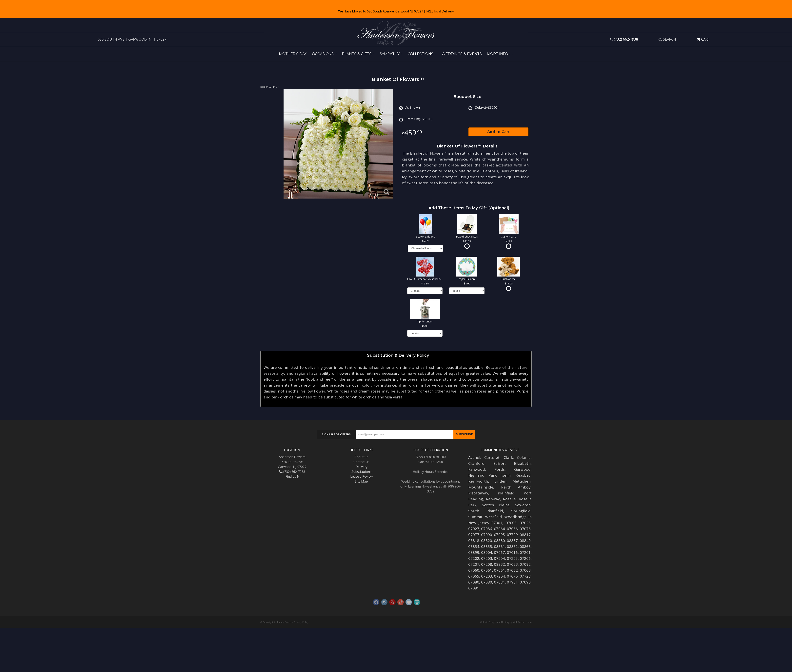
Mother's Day (293, 54)
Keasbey (523, 475)
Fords (500, 469)
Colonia (524, 457)
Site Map (361, 481)
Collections (420, 54)
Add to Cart (499, 132)
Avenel (474, 457)
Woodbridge (515, 517)
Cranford (476, 463)
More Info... (498, 54)
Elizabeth (522, 463)
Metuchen (522, 481)
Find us (292, 476)
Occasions (323, 54)
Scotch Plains (496, 505)
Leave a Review (361, 476)
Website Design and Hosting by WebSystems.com (506, 622)
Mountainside (481, 487)
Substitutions (361, 472)
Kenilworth (478, 481)
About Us (361, 457)
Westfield (494, 517)
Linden (500, 481)
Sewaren (523, 505)
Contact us (361, 462)
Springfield (521, 511)
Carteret (492, 457)
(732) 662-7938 (626, 39)
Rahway (493, 499)
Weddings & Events (462, 54)
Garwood (522, 469)
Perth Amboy (516, 487)
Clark (508, 457)
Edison (499, 463)
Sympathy (390, 54)
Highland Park (482, 475)
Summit (475, 517)
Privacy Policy (301, 622)
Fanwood (477, 469)
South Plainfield (486, 511)
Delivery (361, 467)
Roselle (509, 499)
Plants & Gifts (357, 54)
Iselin (506, 475)
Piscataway (478, 493)
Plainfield (506, 493)
